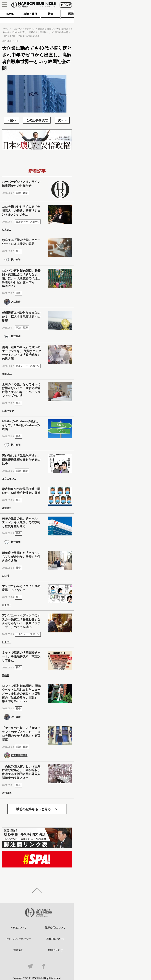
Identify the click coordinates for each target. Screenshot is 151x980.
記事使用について (55, 928)
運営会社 (18, 950)
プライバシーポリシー (18, 939)
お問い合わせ (55, 950)
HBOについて (18, 928)
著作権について (55, 939)
